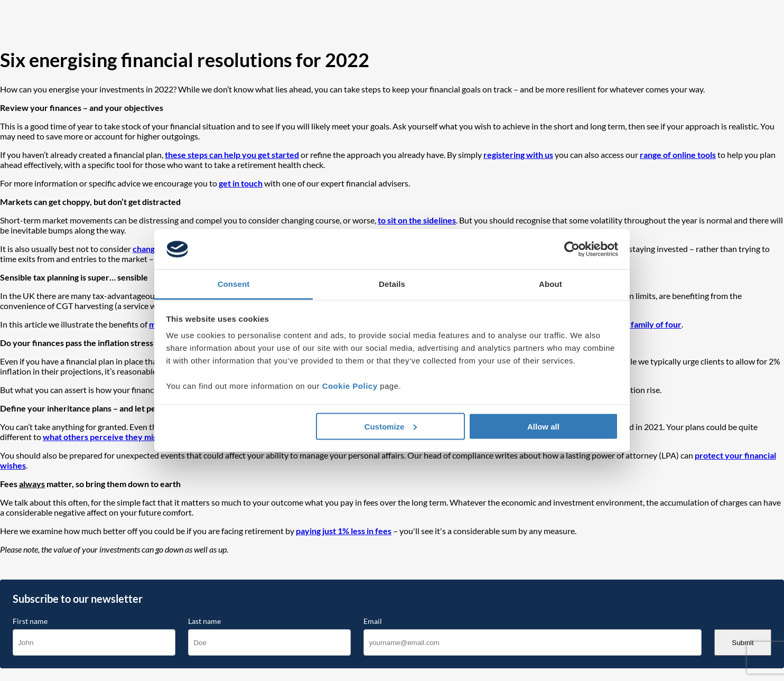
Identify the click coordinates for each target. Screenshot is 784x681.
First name (30, 621)
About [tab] (550, 284)
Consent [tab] (234, 284)
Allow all (543, 426)
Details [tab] (392, 284)
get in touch (241, 183)
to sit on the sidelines (417, 220)
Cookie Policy (350, 386)
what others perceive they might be (110, 437)
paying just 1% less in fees (344, 531)
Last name (204, 621)
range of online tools (678, 155)
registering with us (518, 155)
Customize (391, 426)
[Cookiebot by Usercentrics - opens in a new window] (572, 249)
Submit (743, 643)
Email (373, 621)
